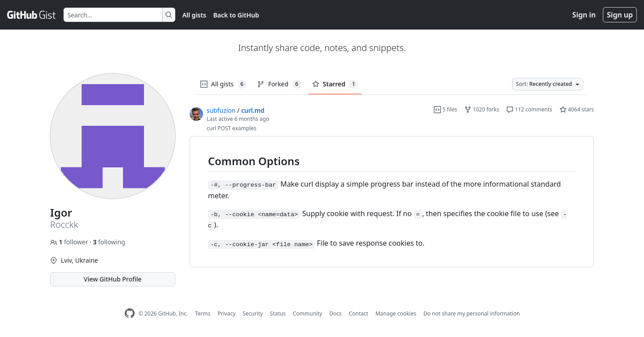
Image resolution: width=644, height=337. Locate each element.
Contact (358, 314)
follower (70, 242)
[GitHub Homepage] (130, 314)
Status (278, 314)
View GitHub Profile (112, 279)
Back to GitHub (236, 15)
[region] (392, 202)
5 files (445, 109)
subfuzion (221, 110)
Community (308, 314)
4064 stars (577, 109)
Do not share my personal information (472, 314)
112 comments (529, 109)
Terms (203, 314)
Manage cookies (396, 314)
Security (253, 314)
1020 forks (482, 109)
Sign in (584, 15)
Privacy (227, 314)
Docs (335, 314)
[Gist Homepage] (32, 15)
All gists (194, 15)
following (109, 242)
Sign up (620, 15)
